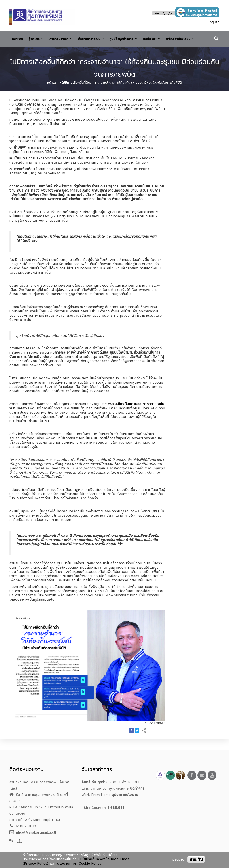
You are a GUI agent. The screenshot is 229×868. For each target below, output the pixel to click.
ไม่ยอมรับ (178, 859)
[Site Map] (20, 841)
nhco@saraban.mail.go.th (33, 832)
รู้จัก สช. (40, 38)
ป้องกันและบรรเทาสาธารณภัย (141, 414)
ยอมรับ (196, 859)
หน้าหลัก (19, 38)
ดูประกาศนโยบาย (125, 795)
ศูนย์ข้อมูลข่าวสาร (139, 38)
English (214, 22)
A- (157, 13)
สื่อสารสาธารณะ (102, 38)
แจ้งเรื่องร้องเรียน (29, 50)
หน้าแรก (53, 93)
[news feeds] (11, 841)
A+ (171, 13)
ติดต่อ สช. (171, 38)
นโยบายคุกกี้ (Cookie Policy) (80, 863)
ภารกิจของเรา (68, 38)
